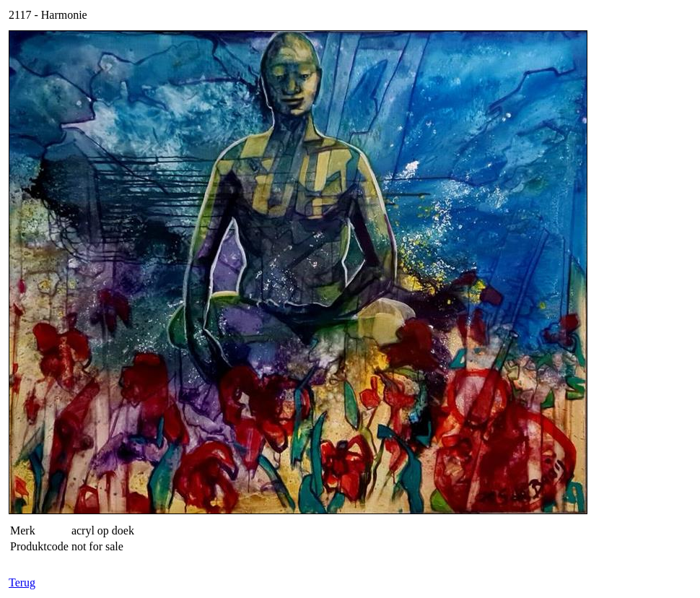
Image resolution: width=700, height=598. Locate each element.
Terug (22, 582)
